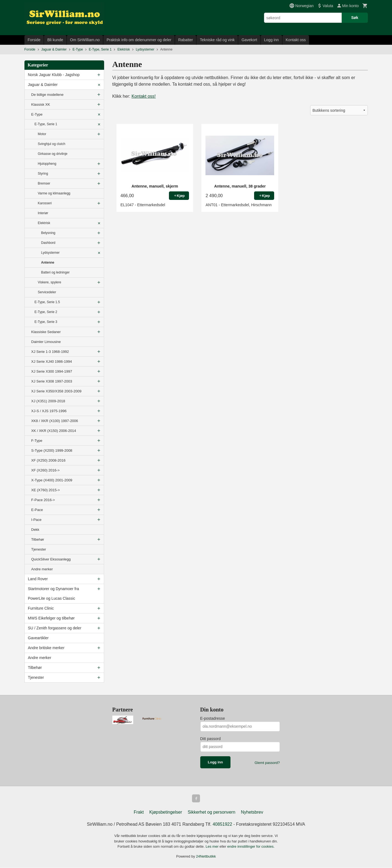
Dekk (35, 530)
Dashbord (48, 243)
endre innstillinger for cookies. (251, 847)
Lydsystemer (51, 253)
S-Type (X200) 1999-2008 (52, 450)
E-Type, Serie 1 (46, 124)
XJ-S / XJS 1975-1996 (49, 411)
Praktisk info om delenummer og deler (139, 40)
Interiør (43, 213)
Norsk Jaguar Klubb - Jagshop (54, 75)
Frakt (139, 813)
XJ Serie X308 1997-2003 (52, 381)
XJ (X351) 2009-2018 (48, 401)
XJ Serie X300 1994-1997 (52, 371)
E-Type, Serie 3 (46, 322)
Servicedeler (47, 292)
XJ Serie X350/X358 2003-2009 (56, 391)
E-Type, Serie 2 (46, 312)
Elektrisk (44, 223)
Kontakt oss (296, 40)
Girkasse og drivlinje (53, 154)
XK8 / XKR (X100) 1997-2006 (55, 421)
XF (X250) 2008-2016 (48, 460)
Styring (43, 174)
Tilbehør (38, 539)
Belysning (48, 233)
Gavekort (249, 40)
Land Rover (38, 579)
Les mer (213, 847)
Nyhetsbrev (252, 813)
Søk (355, 18)
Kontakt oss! (144, 96)
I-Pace (37, 520)
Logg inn (271, 40)
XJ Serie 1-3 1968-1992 (50, 352)
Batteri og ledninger (55, 272)
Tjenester (39, 549)
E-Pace (37, 510)
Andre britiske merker (46, 648)
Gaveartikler (38, 638)
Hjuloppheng (47, 164)
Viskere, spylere (50, 282)
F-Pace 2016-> (43, 500)
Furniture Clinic (41, 608)
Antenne (48, 263)
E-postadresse (213, 718)
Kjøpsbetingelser (166, 813)
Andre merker (42, 569)
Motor (42, 134)
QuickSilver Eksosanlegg (51, 559)
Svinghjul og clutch (52, 144)
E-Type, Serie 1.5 (47, 302)
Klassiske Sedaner (46, 332)
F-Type (37, 441)
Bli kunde (55, 40)
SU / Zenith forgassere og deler (55, 628)
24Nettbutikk (206, 857)
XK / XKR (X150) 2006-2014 (54, 431)
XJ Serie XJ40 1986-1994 (52, 362)
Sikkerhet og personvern (211, 813)
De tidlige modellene (48, 95)
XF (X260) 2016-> (46, 470)
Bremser (44, 183)
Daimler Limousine (46, 342)
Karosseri (45, 203)
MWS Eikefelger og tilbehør (51, 618)
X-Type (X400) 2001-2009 (52, 480)
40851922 (222, 825)
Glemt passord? (267, 763)
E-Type (37, 114)
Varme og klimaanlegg (54, 193)
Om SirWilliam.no (85, 40)
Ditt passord (211, 739)
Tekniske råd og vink (217, 40)
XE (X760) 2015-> (46, 490)
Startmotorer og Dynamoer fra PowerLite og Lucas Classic (54, 594)
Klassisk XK (41, 104)
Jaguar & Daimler (43, 85)
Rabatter (186, 40)
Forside (34, 40)
